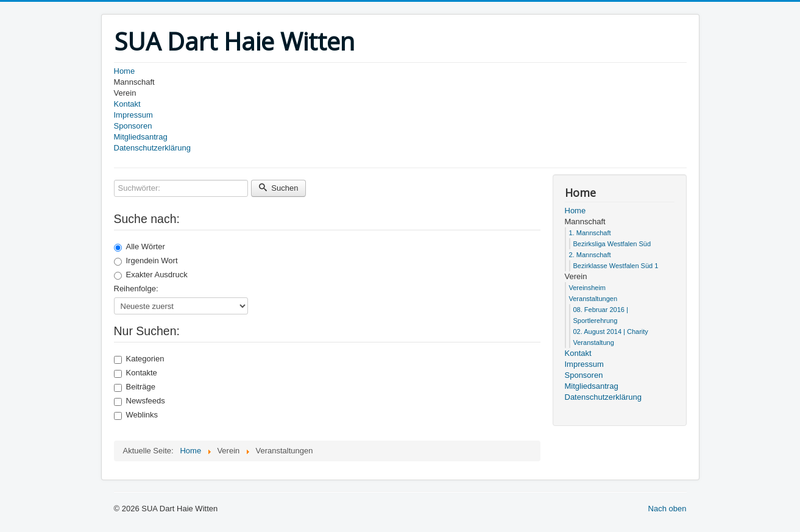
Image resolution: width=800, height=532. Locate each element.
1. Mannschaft (590, 233)
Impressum (133, 115)
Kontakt (127, 104)
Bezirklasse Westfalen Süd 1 (616, 266)
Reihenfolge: (136, 289)
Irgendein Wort (146, 261)
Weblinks (136, 415)
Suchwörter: (114, 180)
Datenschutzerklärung (152, 148)
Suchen (279, 188)
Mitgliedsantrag (141, 137)
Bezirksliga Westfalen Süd (612, 244)
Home (125, 71)
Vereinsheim (588, 288)
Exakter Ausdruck (151, 275)
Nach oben (667, 509)
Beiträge (135, 387)
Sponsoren (133, 126)
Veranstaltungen (593, 299)
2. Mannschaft (590, 255)
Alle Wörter (140, 247)
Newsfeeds (140, 401)
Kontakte (136, 373)
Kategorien (139, 359)
